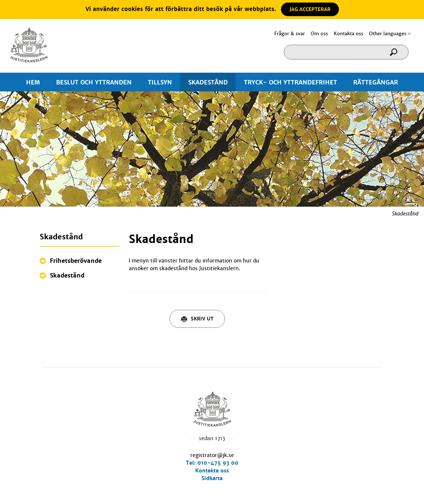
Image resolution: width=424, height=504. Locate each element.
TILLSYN (160, 82)
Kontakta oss (348, 34)
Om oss (319, 34)
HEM (33, 82)
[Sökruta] (346, 52)
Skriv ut (197, 319)
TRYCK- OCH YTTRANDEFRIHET (290, 82)
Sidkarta (212, 478)
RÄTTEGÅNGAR (376, 82)
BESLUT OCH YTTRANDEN (94, 82)
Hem (29, 45)
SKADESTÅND (208, 82)
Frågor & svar (290, 34)
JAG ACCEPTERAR (310, 9)
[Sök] (396, 55)
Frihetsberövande (76, 261)
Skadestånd (67, 275)
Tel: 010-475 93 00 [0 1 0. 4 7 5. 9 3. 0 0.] (212, 463)
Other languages (388, 34)
